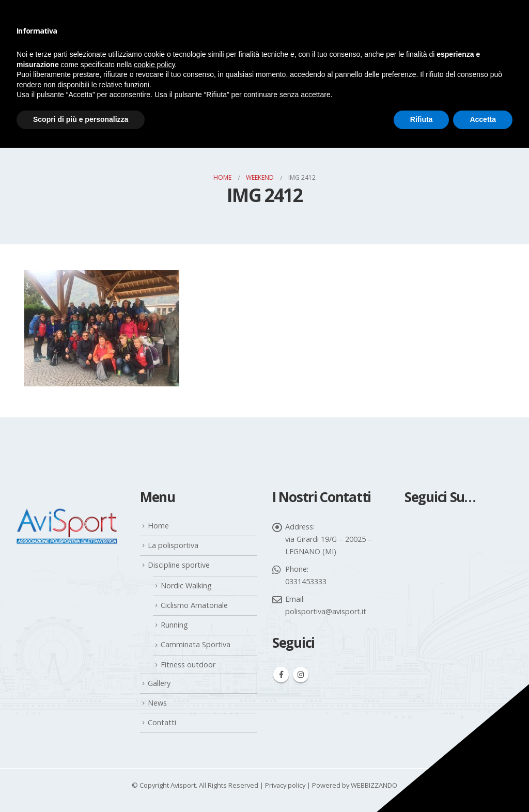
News (157, 703)
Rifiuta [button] (422, 119)
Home (158, 526)
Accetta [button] (483, 119)
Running (174, 625)
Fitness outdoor (188, 665)
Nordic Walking (186, 585)
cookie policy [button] (154, 65)
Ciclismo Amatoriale (194, 605)
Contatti (162, 722)
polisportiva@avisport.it (326, 611)
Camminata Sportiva (196, 644)
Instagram (301, 675)
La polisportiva (173, 545)
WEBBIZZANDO (374, 785)
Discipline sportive (179, 565)
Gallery (159, 683)
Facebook (281, 675)
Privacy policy (285, 785)
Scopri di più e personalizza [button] (81, 119)
